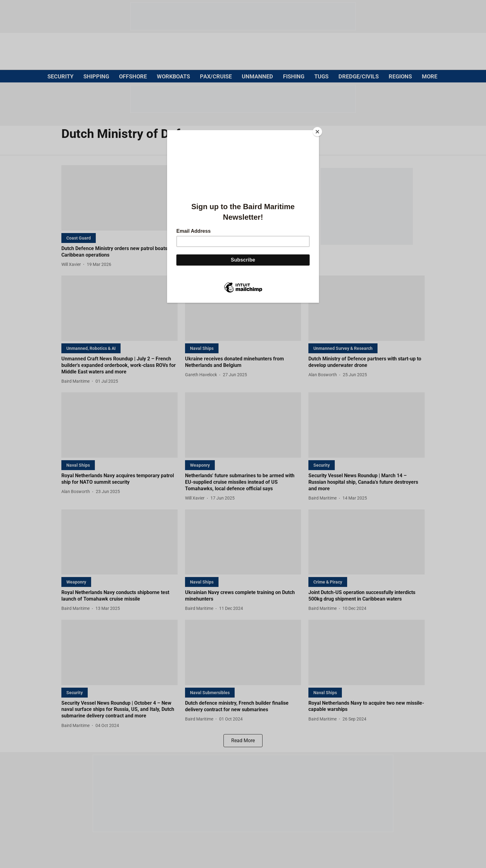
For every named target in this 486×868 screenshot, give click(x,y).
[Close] (317, 132)
